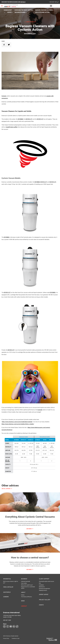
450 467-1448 (7, 620)
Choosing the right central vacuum (46, 581)
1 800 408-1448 (53, 2)
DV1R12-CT (29, 119)
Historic (23, 595)
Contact (24, 606)
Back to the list (31, 22)
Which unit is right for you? (27, 585)
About (23, 592)
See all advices (6, 489)
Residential (7, 579)
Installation (41, 585)
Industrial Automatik (26, 581)
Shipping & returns (43, 590)
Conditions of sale (16, 638)
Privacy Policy (6, 638)
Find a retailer (8, 587)
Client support (44, 579)
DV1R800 (21, 119)
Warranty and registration (44, 589)
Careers (6, 597)
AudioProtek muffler (12, 127)
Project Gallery (44, 600)
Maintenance (42, 587)
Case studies (24, 583)
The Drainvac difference (26, 597)
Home (6, 10)
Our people (7, 592)
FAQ (40, 583)
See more (29, 529)
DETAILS (23, 2)
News (23, 601)
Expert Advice (44, 595)
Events (41, 605)
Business (24, 579)
